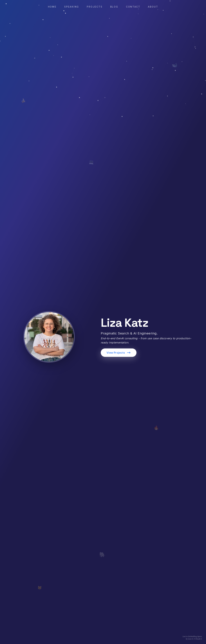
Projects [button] (95, 7)
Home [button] (52, 7)
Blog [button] (114, 7)
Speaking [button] (72, 7)
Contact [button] (133, 7)
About (153, 7)
